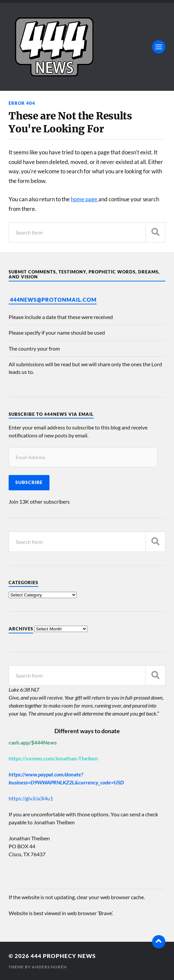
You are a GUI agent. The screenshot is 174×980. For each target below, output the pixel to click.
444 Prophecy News (63, 956)
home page (85, 199)
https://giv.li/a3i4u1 (31, 798)
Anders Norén (49, 967)
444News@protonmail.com (53, 300)
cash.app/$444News (33, 742)
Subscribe (29, 482)
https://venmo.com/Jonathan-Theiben (53, 758)
